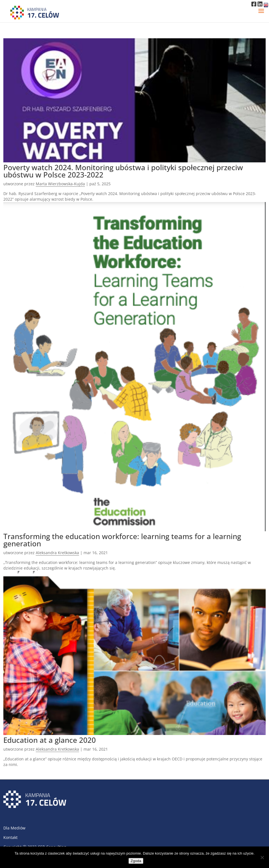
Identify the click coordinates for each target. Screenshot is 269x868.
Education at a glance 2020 (50, 740)
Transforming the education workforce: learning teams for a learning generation (122, 540)
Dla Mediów (14, 828)
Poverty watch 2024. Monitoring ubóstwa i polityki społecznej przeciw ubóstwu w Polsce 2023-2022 (123, 171)
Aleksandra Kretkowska (57, 553)
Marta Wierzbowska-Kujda (60, 184)
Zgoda (136, 861)
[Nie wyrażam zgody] (262, 857)
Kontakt (10, 837)
